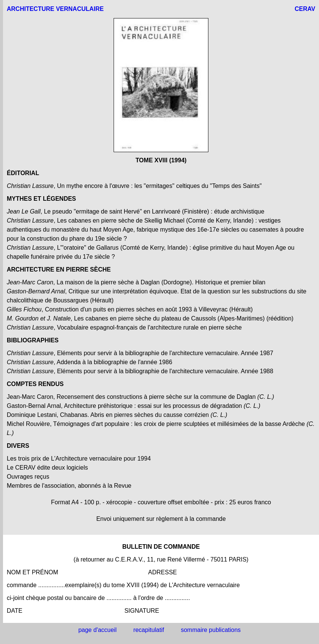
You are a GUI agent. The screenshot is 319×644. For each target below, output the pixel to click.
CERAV (305, 9)
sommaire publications (211, 630)
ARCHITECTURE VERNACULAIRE (55, 9)
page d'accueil (97, 630)
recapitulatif (149, 630)
